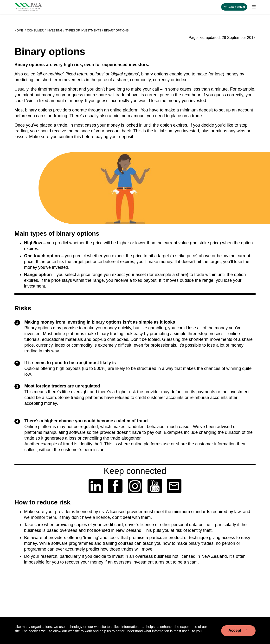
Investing (55, 31)
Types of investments (83, 31)
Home (19, 31)
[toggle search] (234, 7)
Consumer (35, 31)
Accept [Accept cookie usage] (238, 631)
